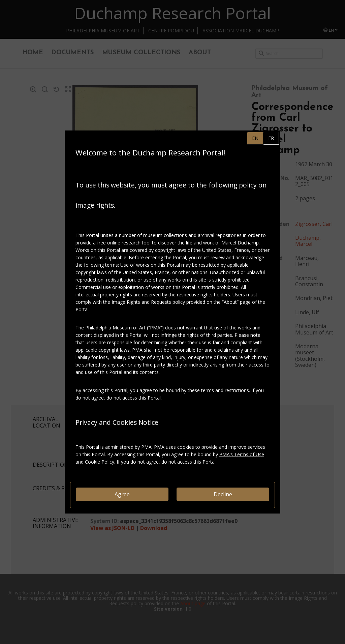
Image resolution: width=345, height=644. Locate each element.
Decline (223, 494)
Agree (122, 494)
